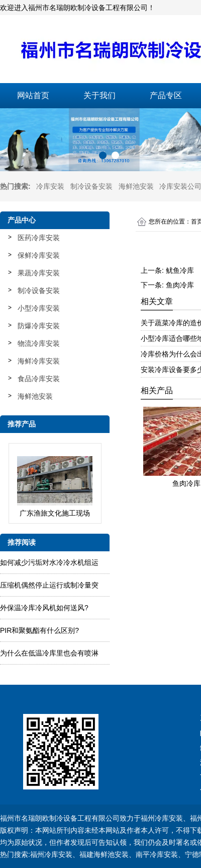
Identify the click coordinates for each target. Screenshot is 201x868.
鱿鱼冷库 (180, 270)
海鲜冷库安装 (39, 361)
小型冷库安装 (39, 308)
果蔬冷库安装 (39, 273)
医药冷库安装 (39, 238)
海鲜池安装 (136, 186)
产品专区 (166, 95)
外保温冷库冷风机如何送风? (44, 608)
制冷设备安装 (91, 186)
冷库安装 (50, 186)
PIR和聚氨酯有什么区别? (39, 630)
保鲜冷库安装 (39, 255)
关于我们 (99, 95)
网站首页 (33, 95)
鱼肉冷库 (180, 285)
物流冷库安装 (39, 343)
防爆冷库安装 (39, 326)
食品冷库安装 (39, 379)
